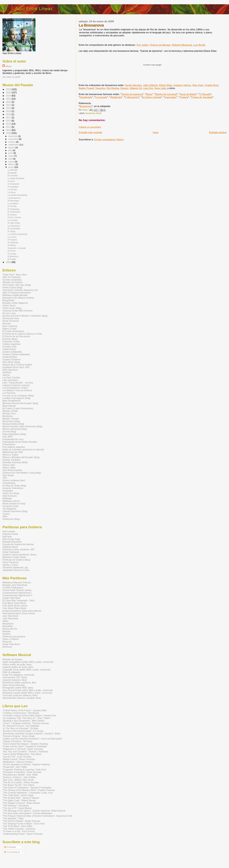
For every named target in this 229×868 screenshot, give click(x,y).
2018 (9, 114)
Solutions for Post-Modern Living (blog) (22, 473)
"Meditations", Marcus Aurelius (17, 762)
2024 (9, 96)
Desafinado (86, 97)
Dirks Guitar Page (11, 539)
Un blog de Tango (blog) (14, 486)
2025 (9, 93)
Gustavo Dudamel (11, 360)
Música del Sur (10, 629)
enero (11, 167)
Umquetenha (9, 483)
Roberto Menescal (182, 45)
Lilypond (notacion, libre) (15, 680)
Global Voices (9, 349)
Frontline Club (9, 347)
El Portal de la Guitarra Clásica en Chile (22, 334)
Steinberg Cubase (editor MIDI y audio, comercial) (27, 693)
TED (5, 478)
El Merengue (13, 201)
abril (11, 159)
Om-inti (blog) (9, 432)
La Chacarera (14, 226)
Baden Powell (86, 88)
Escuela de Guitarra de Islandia (18, 544)
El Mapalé (12, 173)
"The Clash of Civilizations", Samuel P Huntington (27, 788)
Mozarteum (8, 624)
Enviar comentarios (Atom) (109, 139)
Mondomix (8, 416)
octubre (12, 142)
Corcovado (101, 97)
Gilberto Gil (136, 88)
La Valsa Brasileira (16, 178)
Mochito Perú (9, 414)
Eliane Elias (166, 85)
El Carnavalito (14, 229)
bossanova (90, 113)
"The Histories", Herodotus (16, 806)
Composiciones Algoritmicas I (17, 593)
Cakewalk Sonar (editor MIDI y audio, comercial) (26, 670)
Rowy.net (7, 642)
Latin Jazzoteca (10, 380)
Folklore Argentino (11, 344)
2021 (9, 105)
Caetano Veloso (182, 85)
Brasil (99, 113)
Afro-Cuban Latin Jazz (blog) (17, 285)
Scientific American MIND (15, 462)
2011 (9, 127)
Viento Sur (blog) (11, 493)
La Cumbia (12, 220)
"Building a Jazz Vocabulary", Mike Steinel (23, 721)
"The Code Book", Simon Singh (18, 795)
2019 (9, 111)
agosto (12, 148)
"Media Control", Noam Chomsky (19, 759)
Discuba (6, 324)
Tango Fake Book (11, 644)
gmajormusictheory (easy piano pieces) (22, 611)
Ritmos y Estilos (10, 455)
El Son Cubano (14, 217)
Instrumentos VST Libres (15, 677)
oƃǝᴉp (8, 66)
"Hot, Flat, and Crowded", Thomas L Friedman (25, 752)
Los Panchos (9, 393)
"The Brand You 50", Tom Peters (18, 785)
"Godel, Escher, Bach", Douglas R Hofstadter (25, 746)
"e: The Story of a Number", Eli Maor (20, 728)
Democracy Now (11, 318)
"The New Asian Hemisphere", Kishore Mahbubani (27, 813)
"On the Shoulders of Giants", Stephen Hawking (26, 764)
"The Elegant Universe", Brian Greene (21, 803)
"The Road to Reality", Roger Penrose (21, 821)
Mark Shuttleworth (11, 401)
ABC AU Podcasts (11, 277)
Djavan (124, 88)
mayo (11, 156)
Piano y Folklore (10, 639)
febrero (12, 164)
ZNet (5, 516)
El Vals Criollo (14, 223)
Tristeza (184, 97)
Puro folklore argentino (14, 447)
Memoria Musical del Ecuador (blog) (20, 403)
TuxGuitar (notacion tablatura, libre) (20, 695)
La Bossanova (14, 198)
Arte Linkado (9, 531)
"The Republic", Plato (13, 818)
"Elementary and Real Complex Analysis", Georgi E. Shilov (31, 734)
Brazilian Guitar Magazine (15, 303)
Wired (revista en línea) (14, 504)
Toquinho (100, 88)
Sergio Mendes (133, 85)
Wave (149, 94)
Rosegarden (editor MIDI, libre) (18, 688)
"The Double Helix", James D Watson (21, 798)
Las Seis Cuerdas (11, 378)
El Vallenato (13, 243)
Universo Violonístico (13, 488)
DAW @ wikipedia (11, 672)
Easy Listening (10, 326)
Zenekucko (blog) (11, 519)
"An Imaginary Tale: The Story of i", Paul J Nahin (26, 718)
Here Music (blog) (11, 362)
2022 (9, 102)
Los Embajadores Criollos (15, 388)
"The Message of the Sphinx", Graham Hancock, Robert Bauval (34, 811)
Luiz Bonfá (199, 45)
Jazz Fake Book (10, 616)
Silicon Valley (9, 468)
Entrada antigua (218, 132)
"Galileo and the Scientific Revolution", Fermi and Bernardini (32, 739)
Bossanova (86, 106)
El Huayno (12, 240)
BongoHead (8, 300)
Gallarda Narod (10, 547)
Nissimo (6, 634)
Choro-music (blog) (12, 308)
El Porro (11, 181)
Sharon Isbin (9, 465)
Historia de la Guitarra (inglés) (17, 365)
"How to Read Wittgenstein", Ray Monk (22, 754)
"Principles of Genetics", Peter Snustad (22, 772)
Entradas (10, 847)
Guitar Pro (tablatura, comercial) (18, 675)
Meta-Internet (9, 406)
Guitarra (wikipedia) (12, 352)
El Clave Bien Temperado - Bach (19, 601)
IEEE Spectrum (10, 370)
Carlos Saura (9, 306)
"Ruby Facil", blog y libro (15, 275)
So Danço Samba (151, 97)
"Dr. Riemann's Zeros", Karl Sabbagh (21, 726)
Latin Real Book (10, 619)
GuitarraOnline (10, 357)
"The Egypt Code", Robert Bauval (19, 800)
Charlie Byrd (211, 85)
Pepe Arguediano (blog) (14, 434)
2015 (9, 121)
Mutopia (6, 631)
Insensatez (170, 97)
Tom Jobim (142, 45)
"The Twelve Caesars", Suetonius (19, 829)
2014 (9, 124)
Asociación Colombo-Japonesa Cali (20, 290)
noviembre (14, 139)
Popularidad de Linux (13, 439)
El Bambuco (13, 256)
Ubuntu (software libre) (14, 480)
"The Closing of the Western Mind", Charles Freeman (29, 790)
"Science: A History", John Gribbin (19, 777)
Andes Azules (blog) (12, 287)
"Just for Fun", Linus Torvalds (17, 757)
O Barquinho (132, 97)
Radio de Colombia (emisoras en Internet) (23, 450)
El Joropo (12, 254)
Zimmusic (7, 647)
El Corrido (12, 206)
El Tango (12, 231)
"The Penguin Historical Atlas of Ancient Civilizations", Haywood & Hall (37, 816)
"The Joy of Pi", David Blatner (17, 808)
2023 (9, 99)
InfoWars (7, 372)
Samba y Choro (10, 565)
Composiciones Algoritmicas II (17, 595)
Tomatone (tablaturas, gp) (15, 567)
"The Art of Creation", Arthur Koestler (21, 782)
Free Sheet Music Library (15, 606)
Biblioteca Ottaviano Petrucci (17, 583)
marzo (12, 162)
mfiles (5, 621)
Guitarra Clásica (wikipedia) (16, 354)
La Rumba (12, 190)
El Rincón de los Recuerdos (16, 336)
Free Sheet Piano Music (14, 608)
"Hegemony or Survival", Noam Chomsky (23, 749)
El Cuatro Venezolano (13, 331)
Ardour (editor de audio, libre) (17, 665)
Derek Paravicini (11, 321)
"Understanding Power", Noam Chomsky (23, 834)
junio (11, 153)
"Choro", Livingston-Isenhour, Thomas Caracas (26, 723)
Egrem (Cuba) (9, 329)
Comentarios (12, 852)
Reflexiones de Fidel (13, 452)
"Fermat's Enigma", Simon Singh (19, 736)
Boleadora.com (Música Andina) (18, 298)
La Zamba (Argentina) (17, 234)
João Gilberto (150, 85)
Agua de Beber (188, 94)
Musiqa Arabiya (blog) (13, 424)
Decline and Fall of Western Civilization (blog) (25, 316)
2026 (9, 89)
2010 (9, 130)
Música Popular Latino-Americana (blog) (22, 426)
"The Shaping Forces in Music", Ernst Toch (24, 824)
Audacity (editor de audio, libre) (18, 667)
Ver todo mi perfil (11, 77)
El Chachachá (14, 212)
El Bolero (12, 245)
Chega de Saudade (202, 97)
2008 (9, 262)
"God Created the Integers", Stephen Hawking (25, 744)
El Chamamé (13, 184)
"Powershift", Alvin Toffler (15, 767)
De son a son (9, 313)
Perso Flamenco (11, 562)
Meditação (116, 97)
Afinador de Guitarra (12, 282)
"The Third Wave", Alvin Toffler (17, 826)
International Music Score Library (19, 613)
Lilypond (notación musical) (16, 385)
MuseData (8, 626)
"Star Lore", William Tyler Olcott (18, 780)
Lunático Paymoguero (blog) (16, 398)
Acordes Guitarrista (12, 280)
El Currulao (13, 176)
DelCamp (7, 537)
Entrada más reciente (90, 132)
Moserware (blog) (11, 421)
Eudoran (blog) (10, 339)
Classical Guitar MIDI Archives (17, 311)
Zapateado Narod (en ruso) (16, 570)
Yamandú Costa (10, 506)
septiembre (14, 145)
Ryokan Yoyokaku (11, 460)
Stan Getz (198, 85)
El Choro (12, 251)
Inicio (156, 132)
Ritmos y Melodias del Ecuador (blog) (21, 457)
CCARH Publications (13, 588)
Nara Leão (160, 88)
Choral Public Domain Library (17, 590)
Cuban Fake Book (11, 598)
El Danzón (12, 215)
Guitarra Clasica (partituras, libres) (19, 555)
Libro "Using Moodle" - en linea (18, 383)
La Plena (12, 192)
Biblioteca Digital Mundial (15, 295)
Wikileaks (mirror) (11, 501)
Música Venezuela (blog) (15, 429)
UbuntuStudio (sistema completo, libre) (22, 698)
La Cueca (12, 237)
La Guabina (13, 204)
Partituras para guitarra (14, 637)
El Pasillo (12, 259)
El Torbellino (13, 187)
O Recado (205, 94)
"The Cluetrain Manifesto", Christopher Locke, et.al (27, 793)
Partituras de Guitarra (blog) (16, 560)
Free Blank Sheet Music (14, 603)
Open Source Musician (14, 685)
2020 (9, 108)
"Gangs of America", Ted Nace (17, 741)
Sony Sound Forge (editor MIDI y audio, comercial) (28, 690)
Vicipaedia (8, 491)
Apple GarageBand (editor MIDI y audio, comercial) (28, 662)
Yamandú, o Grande (17, 248)
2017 (9, 118)
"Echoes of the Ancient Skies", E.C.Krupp (23, 731)
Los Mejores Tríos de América (17, 390)
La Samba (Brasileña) (17, 195)
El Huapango (13, 209)
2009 (9, 133)
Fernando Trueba (11, 342)
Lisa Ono (148, 88)
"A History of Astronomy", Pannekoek (21, 713)
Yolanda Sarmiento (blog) (15, 511)
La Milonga (13, 170)
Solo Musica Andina (12, 470)
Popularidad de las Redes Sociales (20, 442)
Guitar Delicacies (11, 552)
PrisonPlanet (9, 444)
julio (10, 150)
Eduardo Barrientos (12, 542)
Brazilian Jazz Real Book (15, 585)
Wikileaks (7, 498)
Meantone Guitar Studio (14, 557)
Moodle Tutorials (11, 419)
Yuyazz (6, 514)
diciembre (13, 136)
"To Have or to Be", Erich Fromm (19, 831)
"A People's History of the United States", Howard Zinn (29, 716)
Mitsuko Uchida (10, 411)
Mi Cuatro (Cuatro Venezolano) (18, 408)
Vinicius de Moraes (160, 45)
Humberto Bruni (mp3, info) (16, 367)
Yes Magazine (9, 509)
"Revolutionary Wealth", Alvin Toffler (20, 775)
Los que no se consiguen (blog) (18, 396)
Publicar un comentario (90, 127)
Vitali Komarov (10, 496)
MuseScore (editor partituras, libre (19, 683)
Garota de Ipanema (132, 94)
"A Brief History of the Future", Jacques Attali (24, 710)
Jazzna (6, 375)
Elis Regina (113, 88)
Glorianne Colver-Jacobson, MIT (18, 549)
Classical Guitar (10, 534)
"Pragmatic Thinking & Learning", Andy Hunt (24, 770)
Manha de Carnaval (166, 94)
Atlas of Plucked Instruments (17, 293)
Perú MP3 (7, 437)
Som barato (8, 475)
